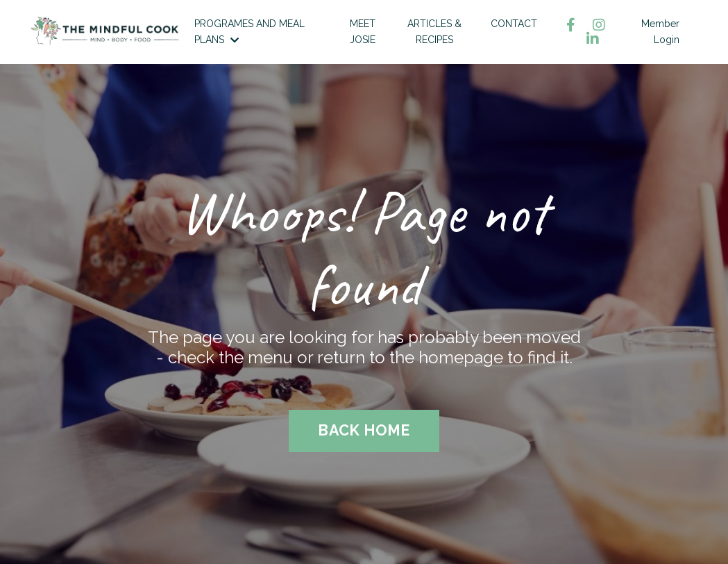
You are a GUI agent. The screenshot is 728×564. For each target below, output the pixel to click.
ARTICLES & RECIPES (434, 31)
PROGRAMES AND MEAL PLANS (249, 31)
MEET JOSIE (363, 31)
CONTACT (514, 24)
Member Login (660, 31)
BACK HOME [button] (364, 430)
